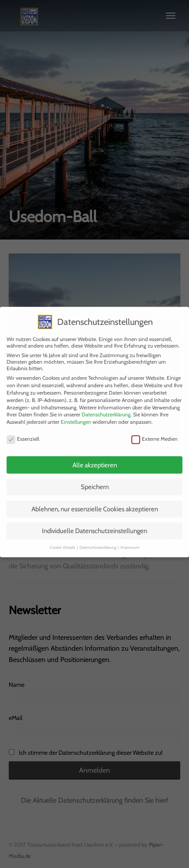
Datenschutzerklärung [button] (98, 542)
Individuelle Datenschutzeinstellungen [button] (94, 526)
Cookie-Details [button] (63, 542)
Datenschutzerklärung (106, 409)
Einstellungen (76, 416)
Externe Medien (155, 434)
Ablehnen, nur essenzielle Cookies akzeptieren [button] (95, 503)
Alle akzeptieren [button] (95, 459)
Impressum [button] (130, 542)
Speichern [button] (95, 482)
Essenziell (23, 434)
